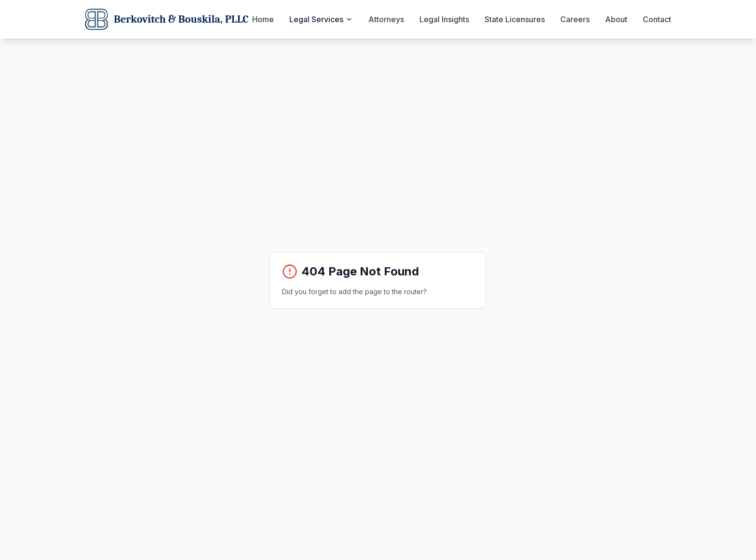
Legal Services (321, 19)
